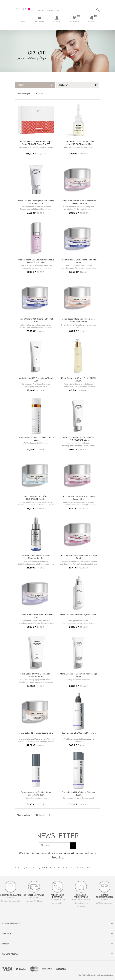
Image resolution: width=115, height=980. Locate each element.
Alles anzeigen (24, 94)
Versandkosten (107, 975)
